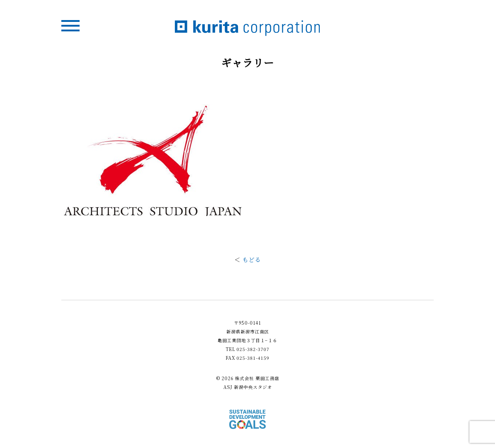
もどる (252, 260)
